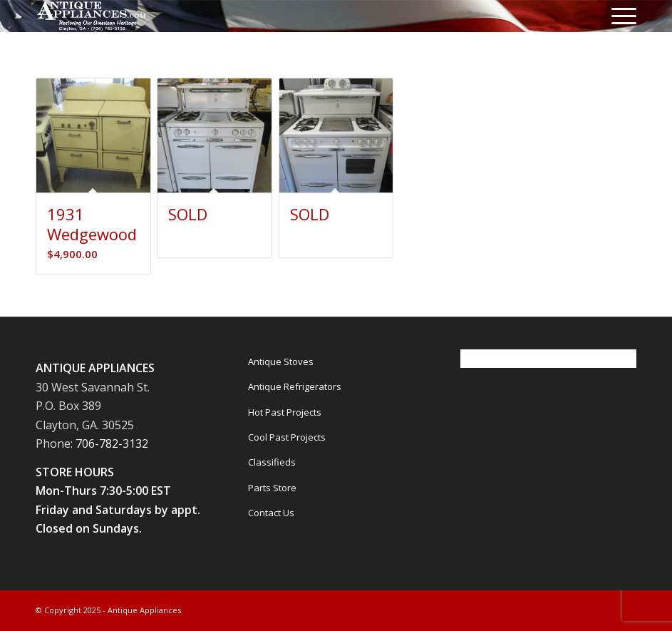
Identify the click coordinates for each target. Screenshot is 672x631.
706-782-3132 (112, 443)
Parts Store (272, 488)
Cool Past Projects (287, 437)
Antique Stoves (281, 361)
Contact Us (271, 513)
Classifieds (272, 462)
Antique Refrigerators (295, 386)
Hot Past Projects (285, 412)
